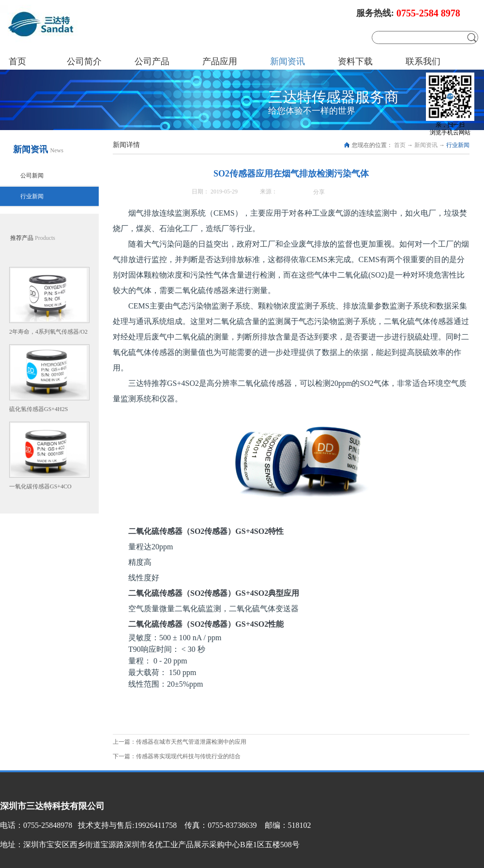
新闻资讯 (426, 145)
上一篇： (180, 742)
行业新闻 (458, 145)
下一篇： (177, 756)
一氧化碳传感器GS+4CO (40, 486)
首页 (17, 61)
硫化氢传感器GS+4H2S (38, 409)
